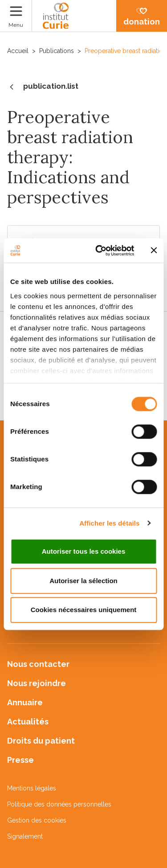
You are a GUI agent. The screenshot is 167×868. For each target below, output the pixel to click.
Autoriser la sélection (83, 581)
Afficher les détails (109, 523)
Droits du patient (41, 741)
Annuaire (25, 702)
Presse (20, 760)
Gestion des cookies (37, 820)
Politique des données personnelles (59, 804)
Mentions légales (32, 788)
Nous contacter (38, 664)
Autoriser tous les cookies (84, 551)
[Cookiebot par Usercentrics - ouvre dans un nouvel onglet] (100, 251)
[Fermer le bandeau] (154, 251)
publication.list (43, 87)
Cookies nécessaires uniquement (84, 610)
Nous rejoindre (37, 683)
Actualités (28, 722)
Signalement (25, 836)
